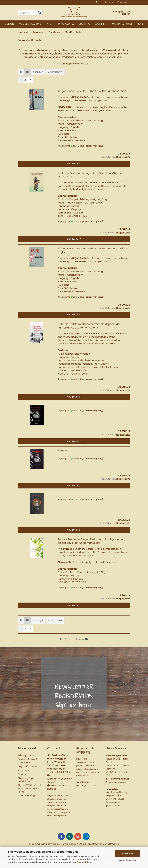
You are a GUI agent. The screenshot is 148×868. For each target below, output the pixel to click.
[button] (98, 2)
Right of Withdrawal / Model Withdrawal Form (30, 791)
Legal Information (28, 769)
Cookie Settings (27, 798)
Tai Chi (50, 24)
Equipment (101, 24)
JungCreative (111, 846)
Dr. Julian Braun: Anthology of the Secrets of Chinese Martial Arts (90, 177)
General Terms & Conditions (28, 763)
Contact (23, 777)
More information (128, 860)
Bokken (9, 24)
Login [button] (109, 2)
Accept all (128, 853)
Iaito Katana (66, 24)
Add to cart (74, 166)
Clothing (84, 24)
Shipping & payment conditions (30, 782)
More (140, 24)
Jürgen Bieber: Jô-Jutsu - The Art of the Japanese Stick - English (93, 253)
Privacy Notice (84, 862)
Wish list (123, 2)
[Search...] (40, 13)
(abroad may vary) (94, 148)
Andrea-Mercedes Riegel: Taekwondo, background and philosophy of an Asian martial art (92, 544)
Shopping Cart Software (43, 846)
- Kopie (62, 453)
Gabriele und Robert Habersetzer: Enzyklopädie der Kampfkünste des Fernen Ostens (89, 328)
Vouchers (23, 773)
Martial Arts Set (122, 24)
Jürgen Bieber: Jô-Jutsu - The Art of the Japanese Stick (92, 94)
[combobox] (38, 74)
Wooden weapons (30, 24)
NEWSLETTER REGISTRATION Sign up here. (74, 699)
